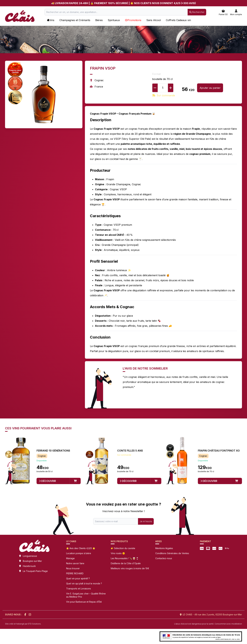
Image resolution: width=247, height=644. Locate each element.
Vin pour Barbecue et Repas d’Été (84, 602)
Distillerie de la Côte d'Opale (126, 563)
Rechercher (197, 12)
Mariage (70, 558)
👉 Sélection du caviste (123, 548)
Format (156, 74)
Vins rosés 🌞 (118, 553)
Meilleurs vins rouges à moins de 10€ (130, 568)
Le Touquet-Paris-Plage (35, 571)
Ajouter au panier (210, 88)
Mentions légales (164, 548)
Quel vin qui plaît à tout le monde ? (84, 583)
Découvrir (47, 481)
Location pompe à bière (79, 553)
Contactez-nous (164, 558)
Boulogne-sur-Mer (32, 561)
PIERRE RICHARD (75, 573)
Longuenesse (30, 556)
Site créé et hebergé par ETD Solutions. (23, 624)
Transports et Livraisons (79, 589)
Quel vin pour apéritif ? (78, 578)
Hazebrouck (29, 566)
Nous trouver (73, 568)
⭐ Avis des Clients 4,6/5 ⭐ (81, 548)
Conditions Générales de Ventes (172, 553)
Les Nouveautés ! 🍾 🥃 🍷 (125, 558)
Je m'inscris (146, 521)
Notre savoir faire (75, 563)
